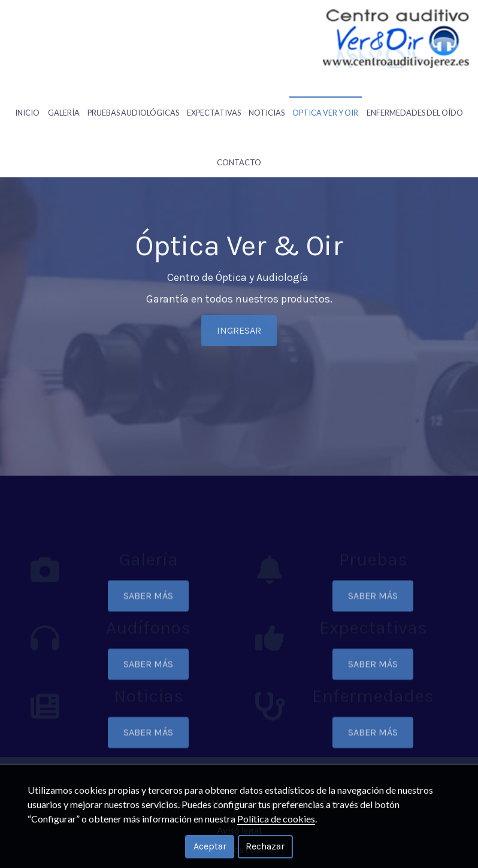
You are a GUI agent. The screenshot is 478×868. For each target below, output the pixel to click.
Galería (64, 94)
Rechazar (265, 846)
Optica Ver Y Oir (325, 94)
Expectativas (214, 94)
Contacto (239, 125)
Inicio (27, 94)
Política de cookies (276, 819)
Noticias (267, 94)
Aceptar (210, 846)
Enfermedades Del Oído (415, 94)
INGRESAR (239, 354)
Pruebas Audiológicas (133, 94)
